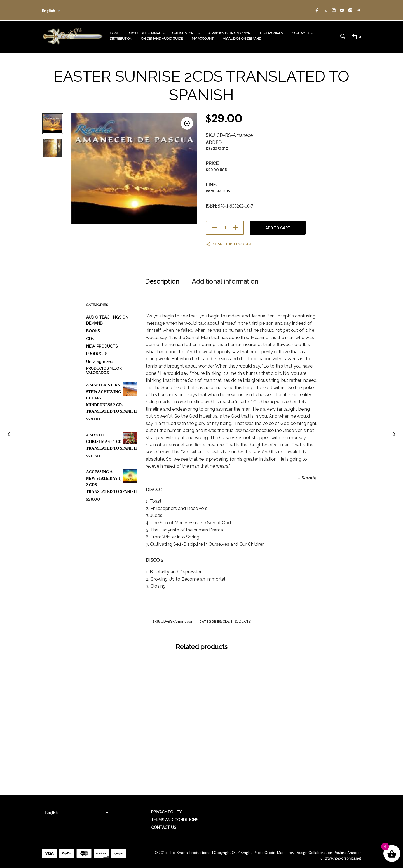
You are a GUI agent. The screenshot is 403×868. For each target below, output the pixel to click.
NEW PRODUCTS (102, 340)
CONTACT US (302, 31)
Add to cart (278, 224)
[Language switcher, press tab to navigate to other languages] (77, 807)
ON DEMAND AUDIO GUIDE (162, 37)
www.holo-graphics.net (341, 852)
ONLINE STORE (184, 31)
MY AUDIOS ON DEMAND (242, 37)
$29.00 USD (216, 166)
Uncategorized (100, 356)
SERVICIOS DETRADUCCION (229, 31)
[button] (185, 121)
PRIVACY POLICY (166, 806)
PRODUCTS (97, 348)
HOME (115, 31)
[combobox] (59, 10)
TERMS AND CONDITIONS (175, 814)
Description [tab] (162, 276)
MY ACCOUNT (203, 37)
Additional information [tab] (225, 276)
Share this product (232, 240)
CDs (90, 333)
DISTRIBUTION (121, 37)
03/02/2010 (217, 145)
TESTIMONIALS (271, 31)
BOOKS (93, 325)
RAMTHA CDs (218, 187)
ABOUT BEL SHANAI (144, 31)
